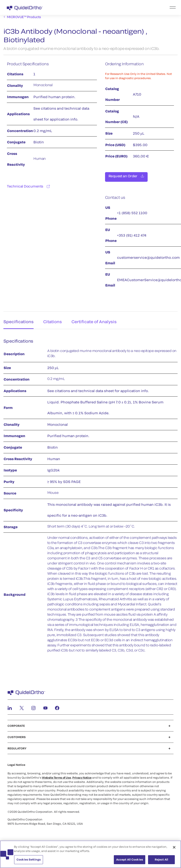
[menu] (117, 7)
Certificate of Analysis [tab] (96, 320)
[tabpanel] (90, 495)
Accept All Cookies (130, 861)
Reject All (161, 861)
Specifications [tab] (17, 320)
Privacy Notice (82, 776)
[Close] (174, 849)
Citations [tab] (53, 320)
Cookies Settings (29, 861)
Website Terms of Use (56, 776)
